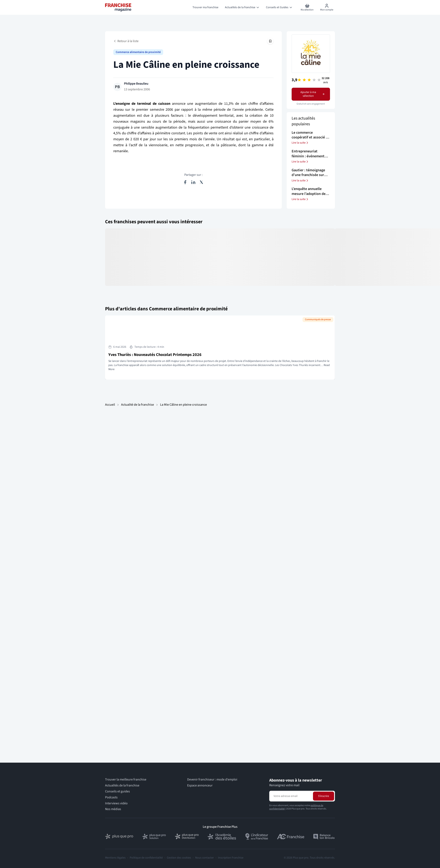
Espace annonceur (200, 786)
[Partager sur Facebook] (185, 182)
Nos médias (113, 809)
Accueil (110, 405)
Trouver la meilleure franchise (126, 780)
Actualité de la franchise (137, 405)
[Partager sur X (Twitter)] (202, 182)
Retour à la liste (126, 41)
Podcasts (111, 797)
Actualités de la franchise (122, 786)
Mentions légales (115, 858)
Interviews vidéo (116, 803)
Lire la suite (300, 143)
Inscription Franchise (231, 858)
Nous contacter (205, 858)
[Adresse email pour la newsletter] (291, 796)
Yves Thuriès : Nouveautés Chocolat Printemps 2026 (155, 355)
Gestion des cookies (179, 858)
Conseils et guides (117, 791)
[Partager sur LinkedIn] (193, 182)
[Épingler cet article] (270, 41)
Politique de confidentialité (146, 858)
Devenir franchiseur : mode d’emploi (212, 780)
